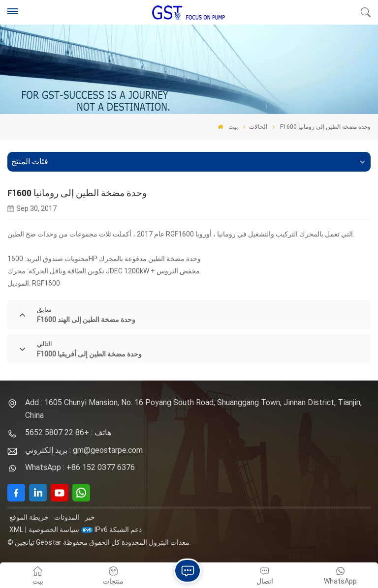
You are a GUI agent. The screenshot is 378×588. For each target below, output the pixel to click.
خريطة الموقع (29, 517)
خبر (90, 517)
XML (16, 529)
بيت (228, 127)
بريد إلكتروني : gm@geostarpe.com (84, 450)
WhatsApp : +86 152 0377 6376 (80, 467)
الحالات (258, 127)
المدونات (67, 517)
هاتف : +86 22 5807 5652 (68, 432)
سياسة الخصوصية (54, 529)
